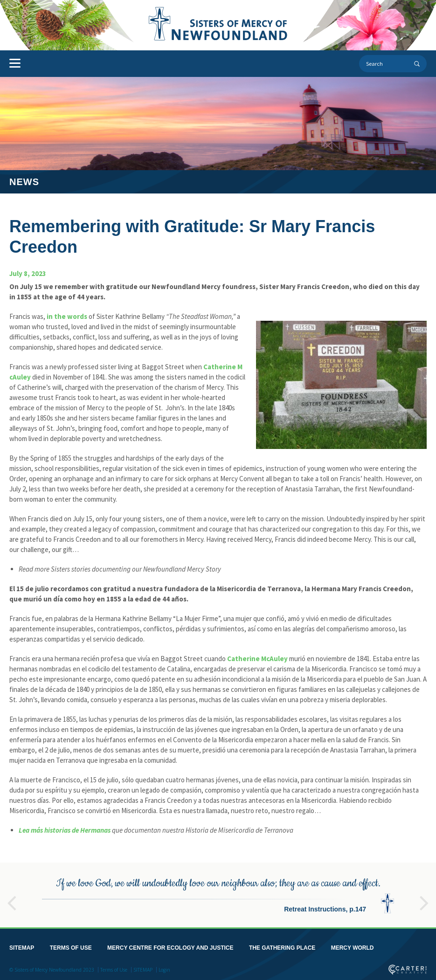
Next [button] (424, 897)
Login (164, 968)
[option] (218, 893)
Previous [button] (12, 897)
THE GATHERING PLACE (282, 946)
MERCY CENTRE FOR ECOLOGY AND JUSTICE (170, 946)
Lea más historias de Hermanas (65, 830)
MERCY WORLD (353, 946)
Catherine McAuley (257, 659)
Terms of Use (114, 968)
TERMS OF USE (71, 946)
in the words (67, 316)
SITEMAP (22, 946)
